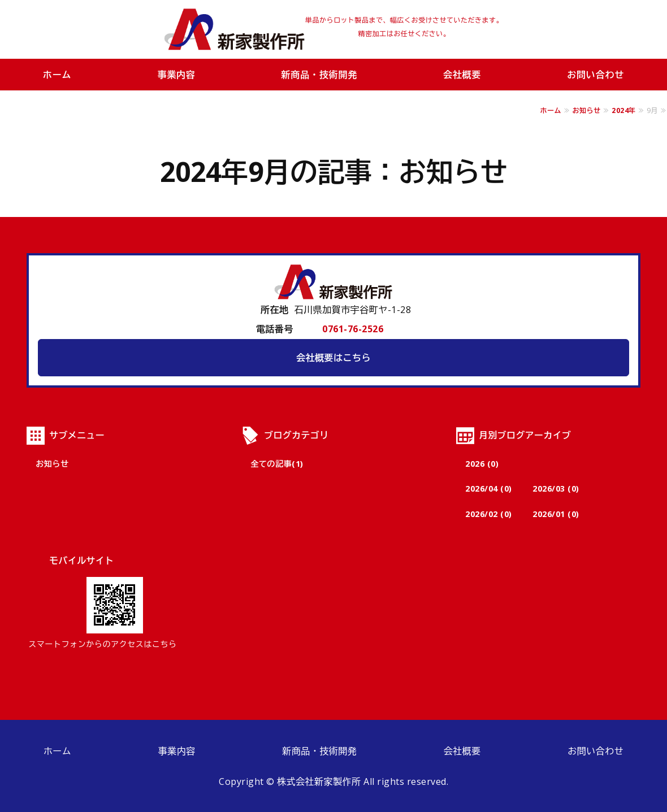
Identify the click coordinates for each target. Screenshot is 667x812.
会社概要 (462, 75)
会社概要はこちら (333, 358)
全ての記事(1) (277, 464)
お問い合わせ (595, 751)
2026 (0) (482, 464)
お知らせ (587, 110)
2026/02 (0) (489, 514)
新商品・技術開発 (319, 75)
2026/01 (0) (556, 514)
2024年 (624, 110)
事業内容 (176, 75)
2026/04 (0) (489, 488)
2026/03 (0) (556, 488)
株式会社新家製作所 (235, 29)
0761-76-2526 (353, 329)
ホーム (57, 75)
